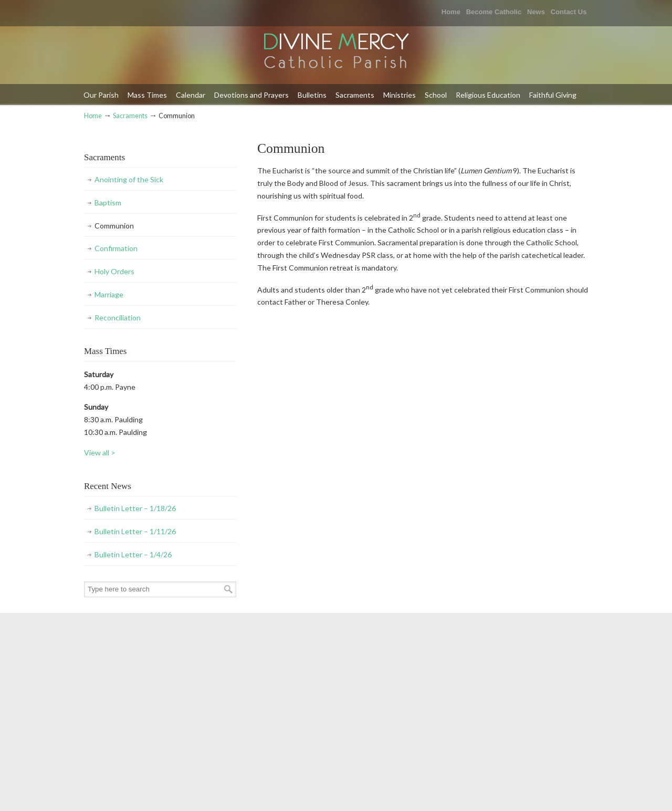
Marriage (109, 294)
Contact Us (569, 12)
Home (451, 12)
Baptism (108, 202)
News (536, 12)
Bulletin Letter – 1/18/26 (135, 508)
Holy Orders (114, 271)
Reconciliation (118, 318)
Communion (114, 226)
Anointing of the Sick (129, 179)
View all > (100, 453)
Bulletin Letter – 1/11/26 (135, 531)
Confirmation (116, 248)
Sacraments (130, 116)
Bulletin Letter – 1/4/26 (133, 554)
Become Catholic (494, 12)
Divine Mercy (336, 52)
